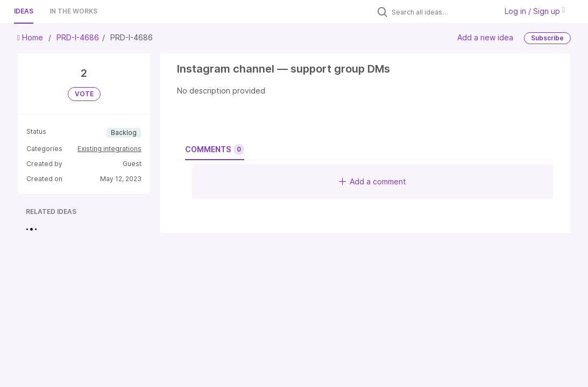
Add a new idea (485, 37)
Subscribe (547, 38)
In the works (73, 11)
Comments (215, 149)
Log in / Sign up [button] (535, 11)
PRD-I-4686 (78, 37)
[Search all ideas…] (442, 12)
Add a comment (373, 181)
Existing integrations (109, 149)
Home (31, 37)
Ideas (24, 11)
